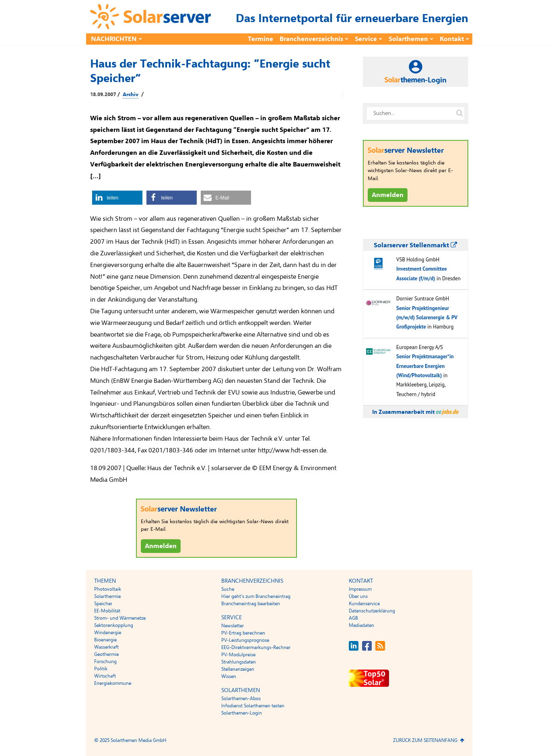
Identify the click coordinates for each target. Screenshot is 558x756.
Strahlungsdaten (239, 662)
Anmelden (161, 546)
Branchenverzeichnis (311, 39)
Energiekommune (113, 683)
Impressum (360, 589)
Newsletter (233, 626)
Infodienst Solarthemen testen (253, 706)
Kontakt (452, 39)
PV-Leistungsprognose (245, 640)
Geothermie (106, 654)
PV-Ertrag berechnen (243, 633)
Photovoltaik (108, 589)
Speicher (103, 604)
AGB (353, 618)
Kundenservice (364, 604)
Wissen (229, 676)
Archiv (131, 94)
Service (366, 39)
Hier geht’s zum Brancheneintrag (256, 596)
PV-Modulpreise (238, 655)
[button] (117, 198)
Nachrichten (114, 39)
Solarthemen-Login (242, 713)
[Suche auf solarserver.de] (460, 113)
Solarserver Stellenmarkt (415, 245)
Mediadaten (361, 625)
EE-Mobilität (107, 611)
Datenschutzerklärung (372, 611)
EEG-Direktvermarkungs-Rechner (256, 647)
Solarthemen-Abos (241, 698)
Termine (260, 39)
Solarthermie (107, 596)
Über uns (358, 596)
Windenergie (108, 633)
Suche (228, 589)
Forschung (105, 661)
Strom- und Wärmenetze (120, 618)
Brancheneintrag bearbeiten (251, 604)
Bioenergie (105, 640)
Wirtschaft (105, 676)
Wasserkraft (106, 647)
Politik (101, 669)
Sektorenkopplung (114, 625)
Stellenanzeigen (238, 669)
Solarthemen (408, 39)
